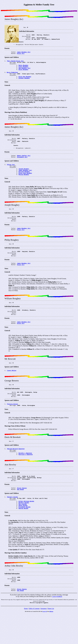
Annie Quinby (23, 533)
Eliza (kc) (21, 56)
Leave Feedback (57, 627)
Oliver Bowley (22, 514)
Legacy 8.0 (45, 642)
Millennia (51, 642)
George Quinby (23, 537)
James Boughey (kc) (24, 54)
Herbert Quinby (24, 530)
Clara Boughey (23, 71)
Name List (51, 639)
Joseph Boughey (24, 179)
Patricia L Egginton (26, 478)
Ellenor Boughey (24, 84)
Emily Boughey (23, 69)
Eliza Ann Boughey (25, 83)
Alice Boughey (23, 74)
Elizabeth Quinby (24, 535)
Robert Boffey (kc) (24, 164)
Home (26, 639)
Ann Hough (20, 515)
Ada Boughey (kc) (24, 72)
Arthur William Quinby (26, 528)
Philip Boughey (24, 186)
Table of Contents (34, 639)
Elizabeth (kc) (22, 166)
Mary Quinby (23, 532)
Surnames (44, 639)
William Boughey (24, 182)
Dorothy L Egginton (25, 476)
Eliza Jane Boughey (25, 184)
